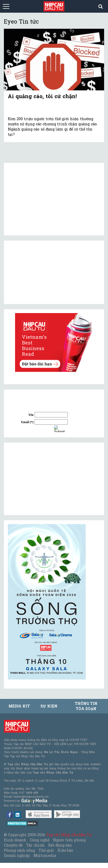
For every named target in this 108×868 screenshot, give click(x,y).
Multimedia (45, 855)
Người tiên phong (69, 840)
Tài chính (35, 845)
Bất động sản (60, 845)
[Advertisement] (47, 479)
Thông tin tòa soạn (86, 706)
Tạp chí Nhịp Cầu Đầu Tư (69, 835)
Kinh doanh (15, 840)
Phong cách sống (19, 850)
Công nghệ (39, 840)
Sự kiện (49, 706)
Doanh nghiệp (17, 855)
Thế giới (46, 850)
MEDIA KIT (19, 706)
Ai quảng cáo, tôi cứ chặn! (42, 96)
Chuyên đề (13, 845)
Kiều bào (65, 850)
